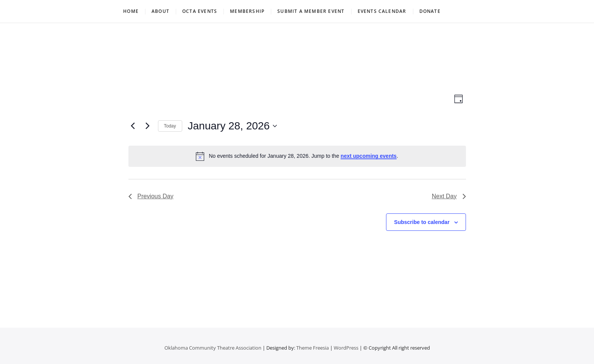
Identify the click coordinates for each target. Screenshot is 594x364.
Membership (247, 11)
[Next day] (148, 126)
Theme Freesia (313, 348)
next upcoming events (369, 156)
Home (131, 11)
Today (170, 126)
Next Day (449, 196)
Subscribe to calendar (422, 222)
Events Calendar (382, 11)
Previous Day (151, 196)
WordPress (346, 348)
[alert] (297, 156)
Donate (430, 11)
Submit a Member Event (311, 11)
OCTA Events (200, 11)
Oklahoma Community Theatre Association (213, 348)
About (160, 11)
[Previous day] (133, 126)
